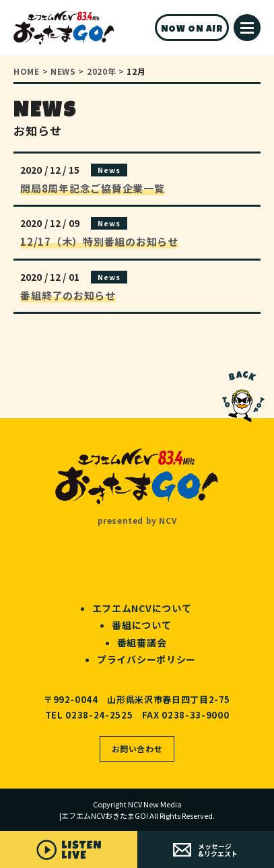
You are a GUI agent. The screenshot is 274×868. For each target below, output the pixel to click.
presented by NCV (137, 520)
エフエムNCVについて (142, 608)
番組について (141, 625)
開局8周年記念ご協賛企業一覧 (93, 188)
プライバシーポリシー (146, 659)
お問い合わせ (137, 748)
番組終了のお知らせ (68, 295)
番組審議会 (142, 642)
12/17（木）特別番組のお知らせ (99, 241)
